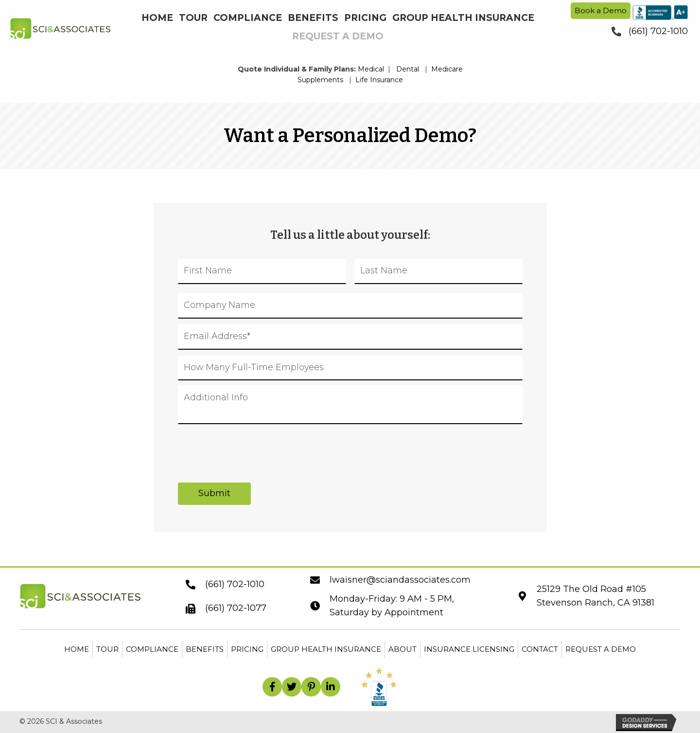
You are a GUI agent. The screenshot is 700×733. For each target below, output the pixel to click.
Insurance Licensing (469, 649)
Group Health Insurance (326, 649)
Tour (107, 649)
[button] (272, 687)
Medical (371, 69)
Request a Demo (601, 649)
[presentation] (252, 448)
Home (77, 649)
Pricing (247, 649)
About (402, 649)
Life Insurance (379, 80)
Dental (408, 69)
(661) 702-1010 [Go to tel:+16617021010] (235, 584)
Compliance (152, 649)
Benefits (205, 649)
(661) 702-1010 (658, 31)
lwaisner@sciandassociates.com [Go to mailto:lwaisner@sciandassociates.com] (400, 580)
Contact (540, 649)
